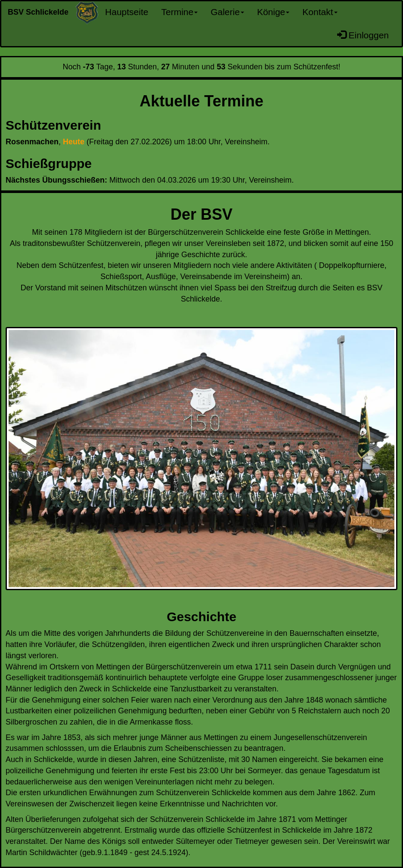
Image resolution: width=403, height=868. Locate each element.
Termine (179, 12)
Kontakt (320, 12)
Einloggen (363, 35)
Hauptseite (127, 12)
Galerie (227, 12)
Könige (273, 12)
